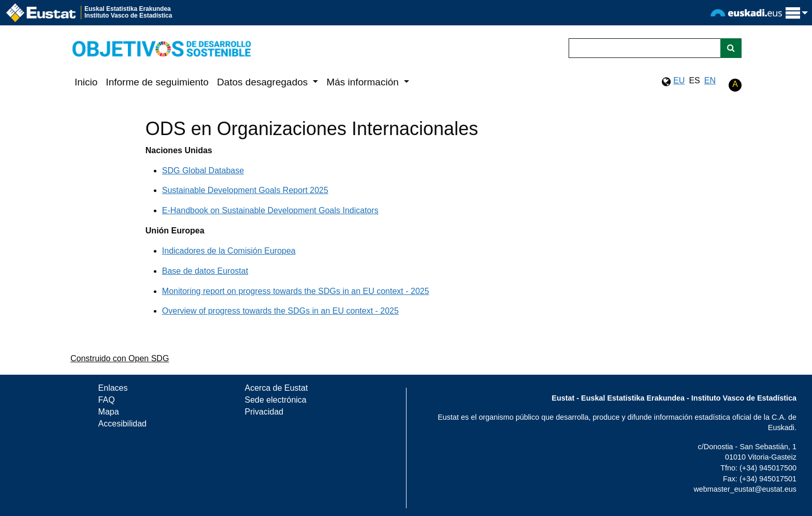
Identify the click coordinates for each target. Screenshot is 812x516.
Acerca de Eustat (277, 388)
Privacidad (264, 412)
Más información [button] (364, 82)
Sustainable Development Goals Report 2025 (245, 190)
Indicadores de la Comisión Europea (229, 251)
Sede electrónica (276, 400)
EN (710, 80)
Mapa (109, 412)
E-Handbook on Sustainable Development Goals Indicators (270, 210)
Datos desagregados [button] (264, 82)
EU (679, 80)
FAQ (107, 400)
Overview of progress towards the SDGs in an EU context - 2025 (280, 311)
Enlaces (113, 388)
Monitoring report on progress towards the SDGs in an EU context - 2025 (296, 291)
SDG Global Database (203, 171)
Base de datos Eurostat (205, 271)
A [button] (735, 84)
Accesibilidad (122, 424)
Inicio (86, 82)
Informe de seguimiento (157, 82)
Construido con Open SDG (120, 358)
